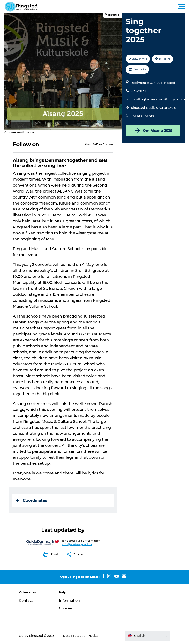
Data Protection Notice (81, 636)
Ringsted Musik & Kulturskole (154, 108)
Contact (26, 601)
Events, (137, 116)
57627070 (138, 91)
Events (149, 116)
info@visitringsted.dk (77, 544)
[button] (114, 7)
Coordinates (32, 500)
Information (69, 601)
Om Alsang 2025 (153, 131)
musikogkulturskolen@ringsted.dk (158, 99)
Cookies (66, 608)
